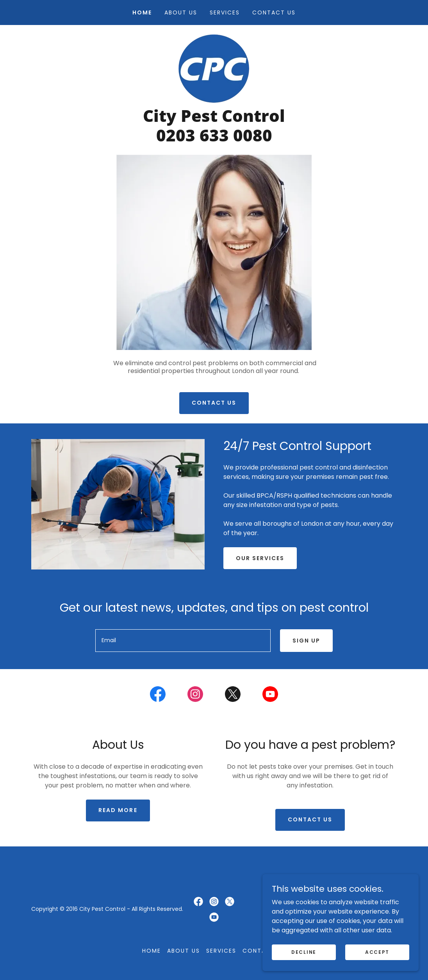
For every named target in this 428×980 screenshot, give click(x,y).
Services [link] (225, 12)
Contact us (214, 403)
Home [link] (142, 12)
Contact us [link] (274, 12)
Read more (118, 810)
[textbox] (183, 641)
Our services (260, 558)
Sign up (306, 641)
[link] (214, 68)
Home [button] (152, 951)
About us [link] (181, 12)
